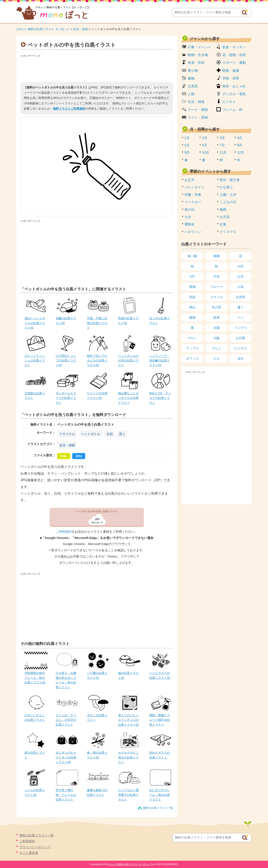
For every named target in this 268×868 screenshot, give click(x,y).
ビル (216, 358)
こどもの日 (228, 202)
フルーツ (216, 287)
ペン (241, 317)
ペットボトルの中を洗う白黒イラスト (97, 511)
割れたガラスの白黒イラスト (160, 755)
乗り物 (193, 71)
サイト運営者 (29, 853)
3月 (222, 138)
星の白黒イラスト (35, 755)
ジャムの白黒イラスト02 (35, 792)
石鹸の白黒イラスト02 (66, 320)
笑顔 (192, 297)
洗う (122, 434)
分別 (110, 434)
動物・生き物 (198, 55)
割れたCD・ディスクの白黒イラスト (160, 398)
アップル (192, 348)
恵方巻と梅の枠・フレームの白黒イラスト (66, 795)
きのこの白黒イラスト (97, 717)
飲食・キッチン (234, 47)
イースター (193, 202)
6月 (205, 145)
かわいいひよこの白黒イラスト (35, 717)
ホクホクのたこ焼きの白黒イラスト (128, 757)
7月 (222, 145)
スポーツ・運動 (234, 63)
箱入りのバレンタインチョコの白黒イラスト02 (129, 720)
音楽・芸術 (196, 63)
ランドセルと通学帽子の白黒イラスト (128, 795)
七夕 (188, 217)
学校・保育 (231, 78)
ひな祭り (226, 187)
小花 (241, 287)
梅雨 (223, 210)
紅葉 (223, 224)
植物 (216, 256)
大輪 (216, 338)
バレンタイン (195, 187)
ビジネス (229, 102)
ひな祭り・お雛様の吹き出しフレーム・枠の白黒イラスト (66, 680)
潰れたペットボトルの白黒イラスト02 (35, 323)
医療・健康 (231, 71)
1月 (187, 138)
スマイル (216, 297)
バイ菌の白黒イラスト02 (97, 675)
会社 (241, 358)
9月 (187, 153)
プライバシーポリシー (35, 847)
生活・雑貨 (81, 29)
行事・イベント (200, 47)
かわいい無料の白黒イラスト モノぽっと (43, 29)
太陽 (216, 328)
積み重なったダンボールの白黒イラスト (128, 398)
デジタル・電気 (234, 94)
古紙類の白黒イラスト (35, 396)
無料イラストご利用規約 (69, 108)
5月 (187, 145)
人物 (191, 94)
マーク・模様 (198, 110)
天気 (216, 276)
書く (241, 307)
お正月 (189, 180)
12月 (241, 153)
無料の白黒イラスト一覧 (158, 808)
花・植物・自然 (234, 55)
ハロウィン (193, 232)
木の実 (216, 307)
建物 (191, 78)
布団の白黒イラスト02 (128, 320)
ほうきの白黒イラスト (160, 320)
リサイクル (67, 434)
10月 (206, 153)
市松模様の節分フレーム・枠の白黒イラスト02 (35, 678)
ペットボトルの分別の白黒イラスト (128, 361)
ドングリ (241, 328)
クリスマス (228, 232)
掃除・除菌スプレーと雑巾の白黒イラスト (160, 720)
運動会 (189, 224)
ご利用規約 (64, 532)
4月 (240, 138)
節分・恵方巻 (230, 180)
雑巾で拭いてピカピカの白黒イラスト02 (97, 361)
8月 (240, 145)
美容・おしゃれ (234, 86)
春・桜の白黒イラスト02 (97, 755)
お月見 (225, 217)
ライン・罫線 (198, 117)
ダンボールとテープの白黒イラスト (66, 398)
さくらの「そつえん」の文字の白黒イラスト (66, 720)
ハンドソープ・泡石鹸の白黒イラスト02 (160, 361)
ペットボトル (91, 434)
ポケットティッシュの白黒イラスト (35, 361)
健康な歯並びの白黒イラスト (97, 792)
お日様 (240, 338)
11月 (223, 153)
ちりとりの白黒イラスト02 (97, 396)
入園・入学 (228, 195)
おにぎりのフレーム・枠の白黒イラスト (160, 795)
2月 (205, 138)
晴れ (192, 307)
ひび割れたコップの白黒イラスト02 (66, 361)
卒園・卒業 (193, 195)
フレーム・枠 (232, 110)
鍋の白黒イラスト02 (128, 675)
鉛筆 (216, 317)
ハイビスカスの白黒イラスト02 (160, 675)
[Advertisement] (97, 68)
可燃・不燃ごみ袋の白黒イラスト (97, 323)
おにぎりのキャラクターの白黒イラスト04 (66, 757)
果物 (192, 287)
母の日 (189, 210)
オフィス (192, 358)
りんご (216, 348)
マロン (192, 338)
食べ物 (192, 256)
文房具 (193, 86)
